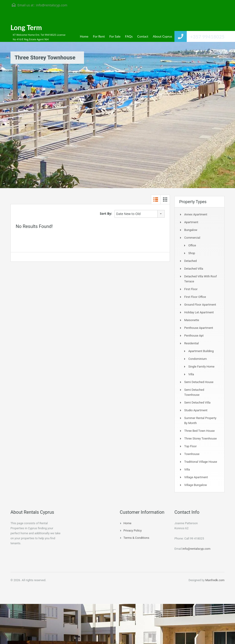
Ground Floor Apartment (200, 305)
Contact (143, 36)
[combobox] (140, 214)
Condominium (198, 359)
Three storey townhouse (201, 438)
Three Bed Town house (199, 431)
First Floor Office (195, 297)
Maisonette (192, 320)
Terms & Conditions (136, 538)
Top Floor (190, 446)
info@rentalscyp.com (52, 5)
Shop (192, 253)
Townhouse (192, 454)
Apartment (191, 222)
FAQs (129, 36)
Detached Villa (194, 269)
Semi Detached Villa (197, 402)
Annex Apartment (196, 214)
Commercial (192, 238)
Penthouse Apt (194, 336)
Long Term (26, 27)
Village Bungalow (195, 485)
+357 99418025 (207, 37)
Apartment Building (201, 351)
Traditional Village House (201, 462)
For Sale (115, 36)
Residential (192, 343)
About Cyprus (162, 36)
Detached (190, 261)
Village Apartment (196, 477)
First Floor (191, 289)
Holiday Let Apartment (199, 312)
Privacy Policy (133, 530)
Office (192, 245)
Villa (191, 374)
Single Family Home (201, 367)
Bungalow (191, 230)
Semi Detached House (199, 382)
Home (84, 36)
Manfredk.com (215, 580)
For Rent (99, 36)
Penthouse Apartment (199, 328)
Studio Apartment (196, 410)
